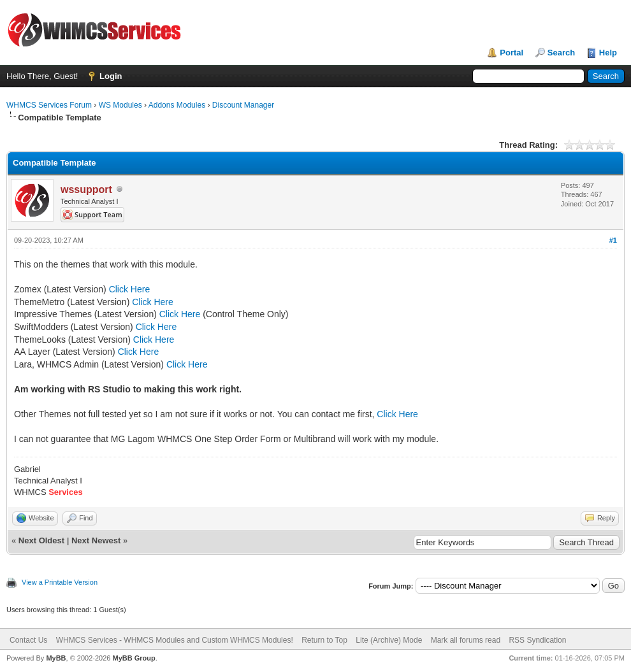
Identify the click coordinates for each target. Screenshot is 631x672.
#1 (613, 240)
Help (608, 53)
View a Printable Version (60, 582)
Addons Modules (177, 105)
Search (561, 53)
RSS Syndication (537, 640)
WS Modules (120, 105)
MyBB (56, 658)
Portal (511, 53)
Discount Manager (243, 105)
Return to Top (324, 640)
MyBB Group (134, 658)
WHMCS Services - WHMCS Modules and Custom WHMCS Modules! (175, 640)
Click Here (130, 289)
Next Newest (96, 540)
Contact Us (28, 640)
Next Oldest (41, 540)
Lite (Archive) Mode (389, 640)
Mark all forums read (466, 640)
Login (111, 76)
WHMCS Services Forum (49, 105)
